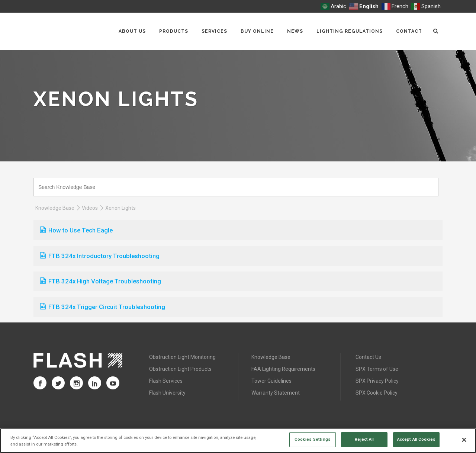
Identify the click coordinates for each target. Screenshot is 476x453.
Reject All (364, 439)
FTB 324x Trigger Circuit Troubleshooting (103, 307)
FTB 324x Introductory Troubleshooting (100, 256)
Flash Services (166, 381)
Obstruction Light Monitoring (182, 357)
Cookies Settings (313, 439)
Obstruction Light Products (180, 369)
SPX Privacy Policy (377, 381)
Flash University (167, 393)
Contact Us (368, 357)
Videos (90, 208)
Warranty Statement (276, 393)
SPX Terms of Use (377, 369)
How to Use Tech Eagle (76, 230)
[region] (238, 441)
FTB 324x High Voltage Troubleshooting (101, 281)
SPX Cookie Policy (377, 393)
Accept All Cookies (416, 439)
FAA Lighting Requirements (283, 369)
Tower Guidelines (271, 381)
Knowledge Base (55, 208)
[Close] (464, 440)
